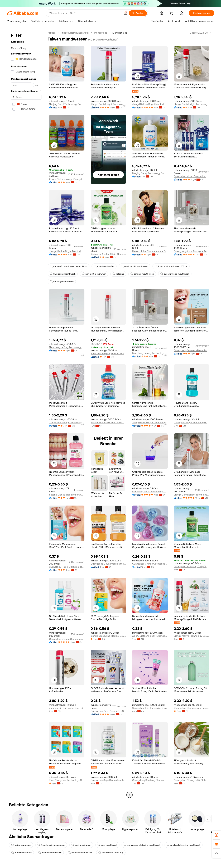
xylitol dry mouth (21, 845)
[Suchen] (138, 13)
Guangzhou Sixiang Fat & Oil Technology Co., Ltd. (192, 780)
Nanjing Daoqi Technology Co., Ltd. (67, 104)
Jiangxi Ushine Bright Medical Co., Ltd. (150, 104)
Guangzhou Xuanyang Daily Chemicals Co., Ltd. (192, 566)
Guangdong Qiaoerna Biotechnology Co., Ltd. (192, 350)
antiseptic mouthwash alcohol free (69, 266)
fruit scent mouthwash (63, 274)
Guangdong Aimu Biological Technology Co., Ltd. (192, 251)
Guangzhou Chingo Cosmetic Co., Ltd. (67, 639)
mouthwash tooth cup (111, 853)
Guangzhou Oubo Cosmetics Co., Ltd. (108, 711)
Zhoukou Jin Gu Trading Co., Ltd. (66, 708)
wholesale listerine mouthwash (184, 845)
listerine (118, 274)
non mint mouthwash (94, 274)
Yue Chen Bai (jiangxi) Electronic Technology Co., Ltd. (108, 353)
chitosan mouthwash (80, 853)
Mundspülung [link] (120, 33)
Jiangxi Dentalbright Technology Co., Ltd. (108, 104)
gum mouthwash (107, 845)
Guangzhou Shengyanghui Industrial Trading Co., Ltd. (192, 708)
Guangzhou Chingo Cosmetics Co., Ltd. (150, 564)
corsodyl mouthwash (62, 281)
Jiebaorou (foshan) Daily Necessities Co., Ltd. (108, 254)
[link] (217, 835)
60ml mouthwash (21, 853)
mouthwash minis (104, 266)
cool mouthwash (81, 845)
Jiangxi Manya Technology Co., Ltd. (192, 636)
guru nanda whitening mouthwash (142, 845)
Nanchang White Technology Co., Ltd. (150, 492)
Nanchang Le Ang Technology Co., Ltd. (67, 347)
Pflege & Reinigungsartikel (75, 33)
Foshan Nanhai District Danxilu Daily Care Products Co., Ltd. (108, 422)
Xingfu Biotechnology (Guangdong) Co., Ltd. (67, 179)
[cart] (172, 14)
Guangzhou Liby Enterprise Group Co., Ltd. (150, 708)
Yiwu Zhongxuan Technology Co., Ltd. (67, 780)
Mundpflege (101, 33)
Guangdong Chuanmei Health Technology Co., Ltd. (108, 564)
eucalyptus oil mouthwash (175, 274)
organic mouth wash (142, 274)
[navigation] (26, 414)
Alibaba (52, 33)
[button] (125, 13)
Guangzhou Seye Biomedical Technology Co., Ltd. (108, 780)
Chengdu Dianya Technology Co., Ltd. (192, 422)
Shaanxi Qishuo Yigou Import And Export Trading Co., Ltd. (67, 495)
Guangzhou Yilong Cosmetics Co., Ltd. (192, 176)
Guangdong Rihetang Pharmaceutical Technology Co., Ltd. (150, 780)
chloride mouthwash (50, 853)
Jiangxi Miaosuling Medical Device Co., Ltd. (108, 636)
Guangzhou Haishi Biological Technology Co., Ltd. (67, 567)
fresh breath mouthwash (51, 845)
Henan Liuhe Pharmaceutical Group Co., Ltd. (150, 251)
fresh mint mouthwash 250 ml (171, 266)
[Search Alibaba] (85, 13)
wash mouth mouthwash (134, 266)
